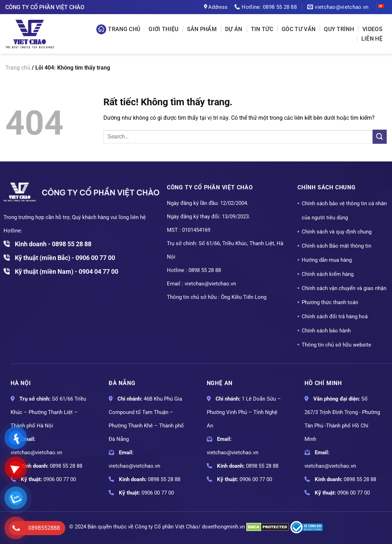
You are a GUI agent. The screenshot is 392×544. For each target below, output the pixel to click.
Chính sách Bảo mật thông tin (336, 246)
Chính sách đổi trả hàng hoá (335, 317)
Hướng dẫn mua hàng (327, 260)
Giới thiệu (163, 29)
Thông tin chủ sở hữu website (336, 345)
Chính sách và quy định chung (337, 232)
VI (380, 7)
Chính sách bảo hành (326, 331)
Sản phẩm (202, 29)
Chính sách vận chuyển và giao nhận (344, 288)
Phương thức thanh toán (330, 302)
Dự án (234, 29)
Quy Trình (339, 29)
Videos (372, 29)
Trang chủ (118, 29)
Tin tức (262, 29)
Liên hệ (372, 39)
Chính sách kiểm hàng (328, 274)
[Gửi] (380, 137)
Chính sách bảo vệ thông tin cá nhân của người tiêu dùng (344, 211)
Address (216, 7)
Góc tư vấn (298, 29)
